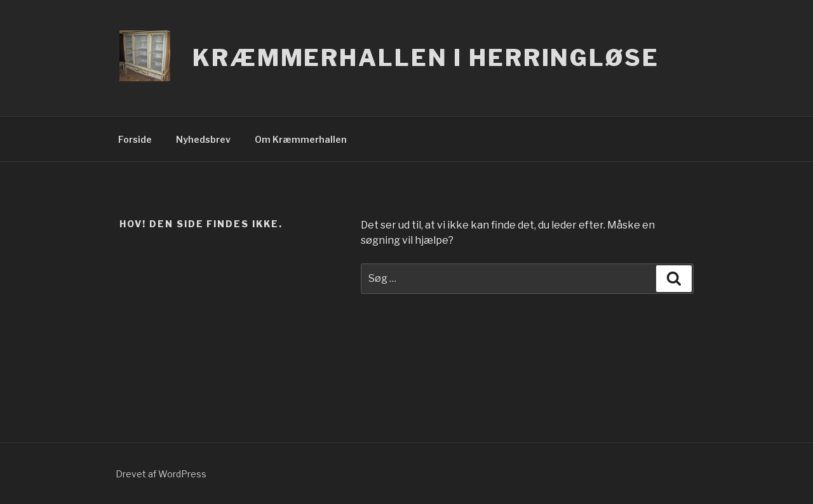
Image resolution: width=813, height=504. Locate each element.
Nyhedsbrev (203, 139)
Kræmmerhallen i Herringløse (426, 58)
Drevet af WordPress (161, 474)
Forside (135, 139)
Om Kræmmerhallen (301, 139)
